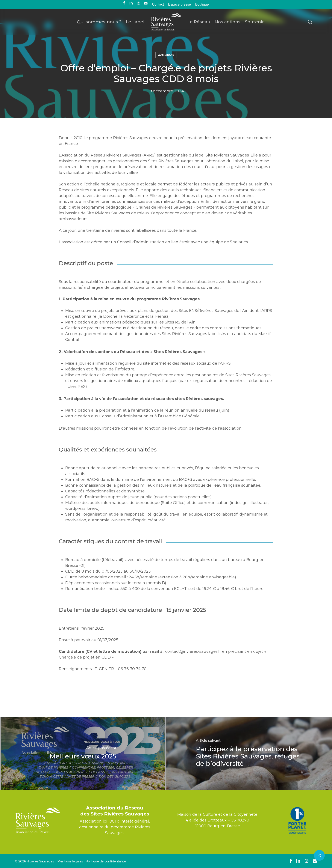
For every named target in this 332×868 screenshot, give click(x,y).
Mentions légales (70, 861)
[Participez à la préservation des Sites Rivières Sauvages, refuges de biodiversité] (249, 753)
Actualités (166, 55)
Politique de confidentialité (106, 861)
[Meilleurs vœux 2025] (83, 753)
